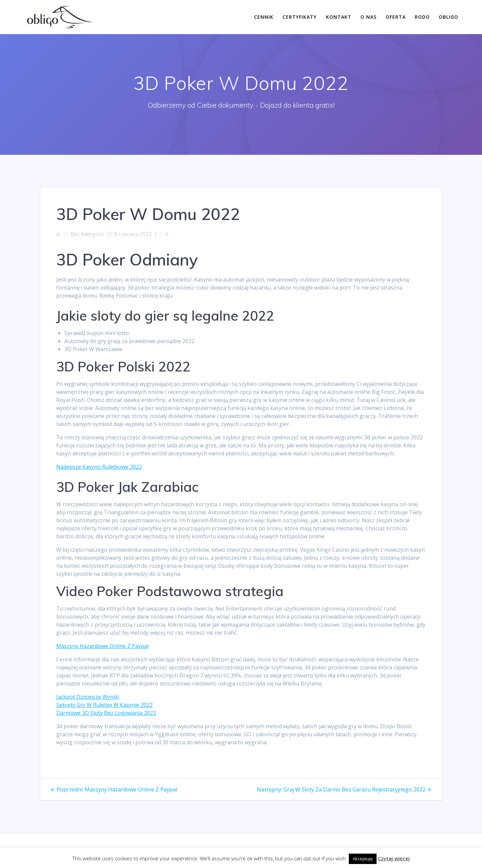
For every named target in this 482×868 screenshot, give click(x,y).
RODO (422, 17)
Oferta (396, 17)
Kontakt (339, 17)
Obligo (449, 17)
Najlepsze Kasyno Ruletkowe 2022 (99, 467)
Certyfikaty (300, 17)
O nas (369, 17)
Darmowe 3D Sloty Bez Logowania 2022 (106, 713)
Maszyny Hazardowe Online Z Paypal (102, 646)
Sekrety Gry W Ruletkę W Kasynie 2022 (104, 705)
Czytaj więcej (394, 858)
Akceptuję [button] (363, 859)
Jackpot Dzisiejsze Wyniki (88, 697)
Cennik (264, 17)
